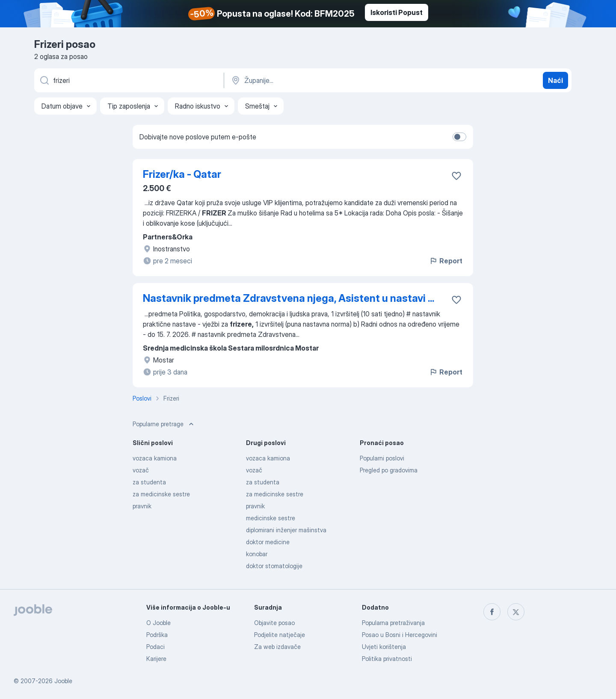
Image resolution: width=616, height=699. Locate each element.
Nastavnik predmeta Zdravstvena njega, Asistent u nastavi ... (289, 298)
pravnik (142, 506)
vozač (141, 470)
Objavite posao (274, 623)
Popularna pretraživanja (393, 623)
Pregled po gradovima (389, 470)
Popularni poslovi (382, 458)
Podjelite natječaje (280, 635)
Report (446, 261)
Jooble (63, 681)
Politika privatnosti (387, 659)
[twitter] (516, 612)
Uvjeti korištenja (384, 647)
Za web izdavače (277, 647)
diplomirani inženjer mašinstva (286, 530)
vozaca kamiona (155, 458)
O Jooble (158, 623)
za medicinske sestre (161, 494)
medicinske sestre (271, 518)
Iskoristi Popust (397, 12)
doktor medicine (268, 542)
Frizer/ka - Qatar (182, 174)
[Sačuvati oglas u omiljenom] (456, 176)
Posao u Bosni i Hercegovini (400, 635)
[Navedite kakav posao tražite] (128, 80)
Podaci (155, 647)
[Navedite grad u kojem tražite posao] (320, 80)
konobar (257, 554)
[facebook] (492, 612)
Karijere (156, 659)
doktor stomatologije (274, 566)
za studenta (149, 482)
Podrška (157, 635)
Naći (555, 80)
